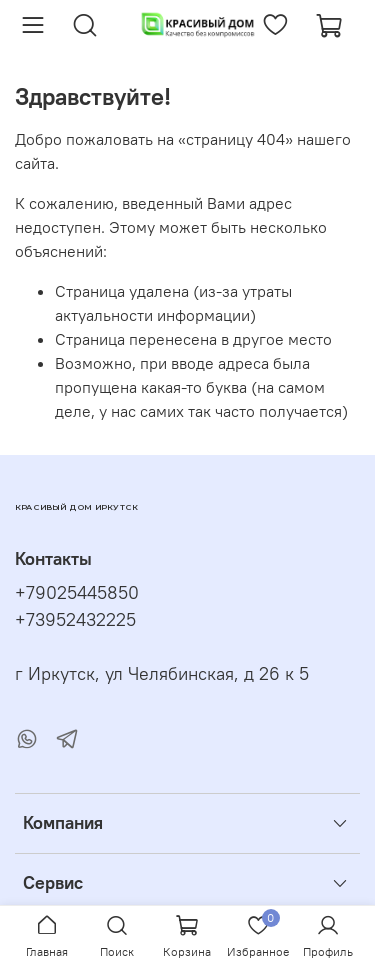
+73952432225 (75, 620)
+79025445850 (77, 593)
